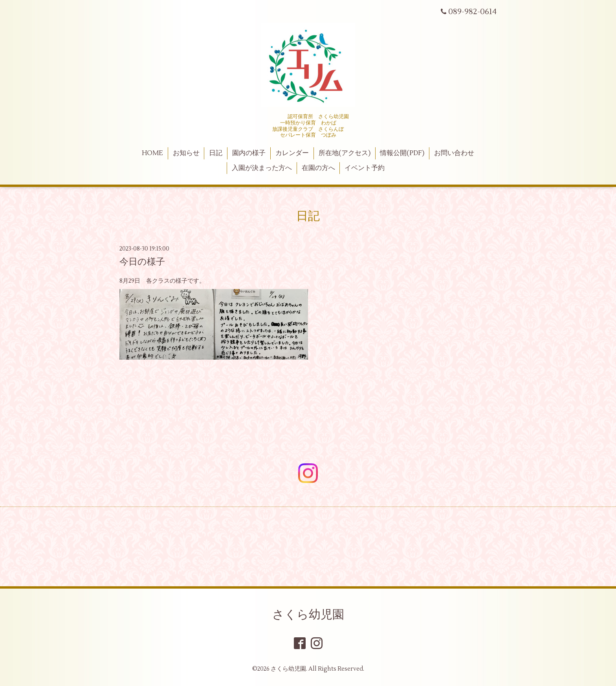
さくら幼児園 (308, 615)
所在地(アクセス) (345, 153)
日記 (216, 153)
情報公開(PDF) (402, 153)
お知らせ (186, 153)
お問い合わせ (454, 153)
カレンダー (292, 153)
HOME (152, 153)
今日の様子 (142, 262)
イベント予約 (365, 168)
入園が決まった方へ (262, 168)
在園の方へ (318, 168)
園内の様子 (249, 153)
